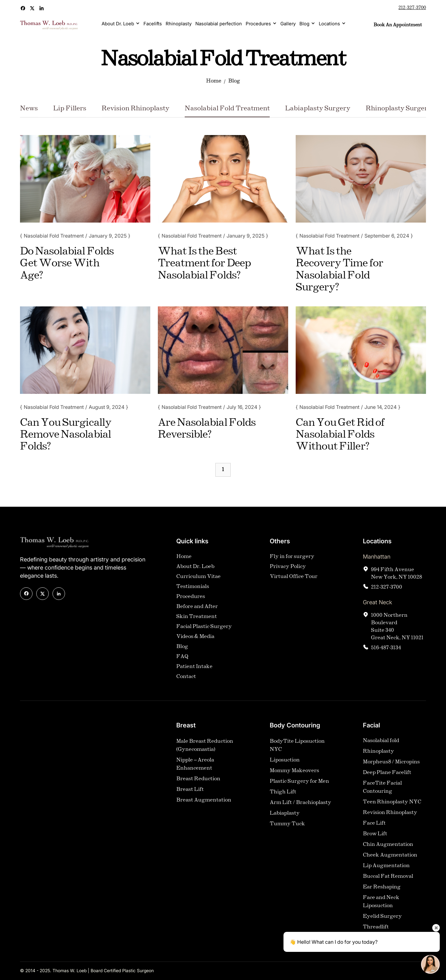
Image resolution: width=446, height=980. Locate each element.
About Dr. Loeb (118, 24)
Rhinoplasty (179, 24)
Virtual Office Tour (294, 579)
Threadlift (376, 930)
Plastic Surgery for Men (299, 784)
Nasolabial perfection (219, 24)
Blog (304, 24)
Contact (186, 679)
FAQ (182, 659)
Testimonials (193, 589)
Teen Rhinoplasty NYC (392, 804)
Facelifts (153, 24)
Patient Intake (194, 669)
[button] (121, 24)
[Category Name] (29, 111)
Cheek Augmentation (390, 858)
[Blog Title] (71, 264)
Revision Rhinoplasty (390, 815)
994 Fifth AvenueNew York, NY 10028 (396, 576)
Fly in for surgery (292, 559)
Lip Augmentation (386, 868)
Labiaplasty (285, 816)
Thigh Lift (283, 794)
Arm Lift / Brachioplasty (301, 805)
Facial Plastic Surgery (204, 629)
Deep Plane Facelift (387, 775)
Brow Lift (375, 836)
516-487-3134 (386, 650)
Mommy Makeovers (294, 773)
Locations (329, 24)
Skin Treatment (197, 619)
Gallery (288, 24)
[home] (49, 25)
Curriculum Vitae (198, 579)
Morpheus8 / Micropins (391, 764)
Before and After (197, 609)
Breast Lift (190, 792)
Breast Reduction (198, 781)
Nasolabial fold (381, 743)
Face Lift (374, 826)
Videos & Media (195, 639)
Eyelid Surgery (382, 919)
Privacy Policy (288, 569)
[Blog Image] (85, 179)
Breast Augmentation (204, 803)
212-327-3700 (412, 8)
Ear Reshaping (382, 890)
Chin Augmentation (388, 847)
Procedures (258, 24)
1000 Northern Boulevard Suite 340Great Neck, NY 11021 (397, 629)
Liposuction (285, 763)
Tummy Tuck (287, 826)
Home (214, 81)
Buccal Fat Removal (388, 879)
